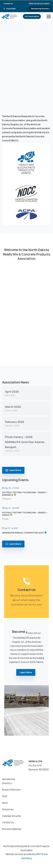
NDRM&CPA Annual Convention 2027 (23, 533)
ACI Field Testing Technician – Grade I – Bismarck (25, 494)
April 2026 (12, 392)
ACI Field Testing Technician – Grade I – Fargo (25, 514)
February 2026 (15, 422)
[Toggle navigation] (49, 17)
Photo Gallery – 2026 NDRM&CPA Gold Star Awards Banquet (25, 442)
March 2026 (13, 407)
